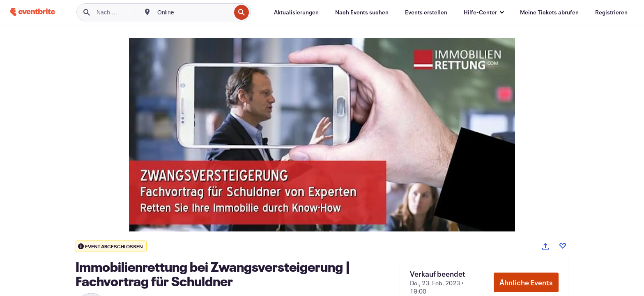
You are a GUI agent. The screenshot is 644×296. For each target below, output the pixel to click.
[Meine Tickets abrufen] (549, 12)
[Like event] (563, 246)
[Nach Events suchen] (362, 12)
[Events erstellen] (426, 12)
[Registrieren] (611, 12)
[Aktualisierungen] (296, 12)
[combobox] (193, 12)
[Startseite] (32, 12)
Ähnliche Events (526, 282)
